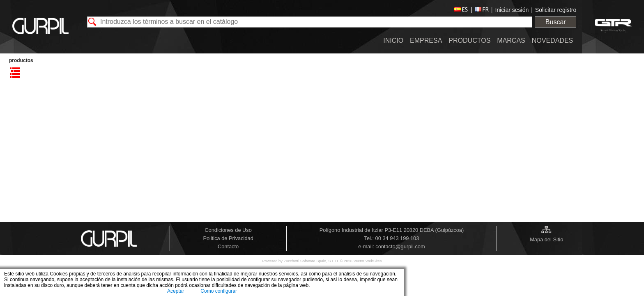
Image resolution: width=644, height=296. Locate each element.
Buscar (556, 22)
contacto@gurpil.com (400, 246)
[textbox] (310, 22)
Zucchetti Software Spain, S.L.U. (312, 261)
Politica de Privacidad (228, 238)
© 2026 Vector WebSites (361, 261)
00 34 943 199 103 (397, 238)
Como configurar (219, 291)
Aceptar (176, 291)
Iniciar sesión (512, 10)
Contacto (228, 246)
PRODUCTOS (21, 60)
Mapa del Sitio (546, 239)
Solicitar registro (556, 10)
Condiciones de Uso (228, 230)
